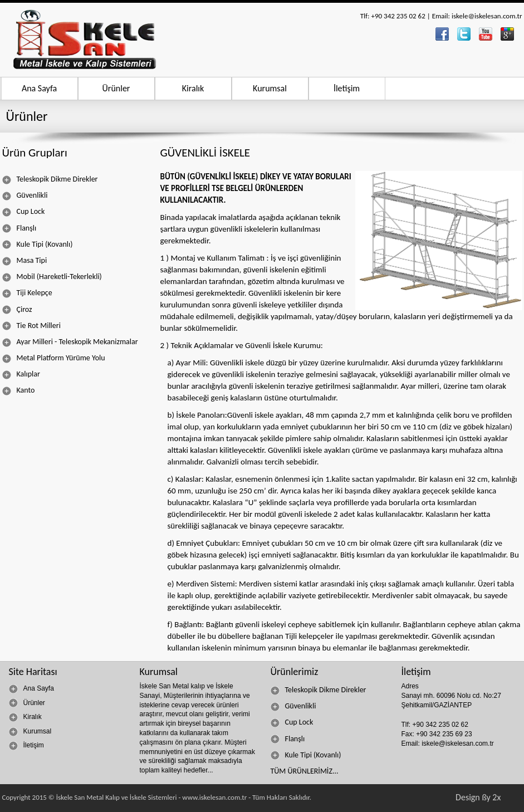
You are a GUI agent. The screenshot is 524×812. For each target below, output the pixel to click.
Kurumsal (270, 88)
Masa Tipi (25, 261)
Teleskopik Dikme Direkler (50, 179)
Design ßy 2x (478, 797)
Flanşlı (19, 228)
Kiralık (193, 88)
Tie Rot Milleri (31, 326)
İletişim (347, 88)
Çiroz (17, 310)
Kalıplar (21, 374)
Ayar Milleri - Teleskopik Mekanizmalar (70, 342)
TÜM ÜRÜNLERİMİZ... (305, 771)
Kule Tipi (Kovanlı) (38, 244)
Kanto (19, 390)
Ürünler (116, 88)
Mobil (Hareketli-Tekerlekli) (52, 277)
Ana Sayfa (39, 88)
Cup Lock (24, 212)
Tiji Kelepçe (27, 293)
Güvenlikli (25, 195)
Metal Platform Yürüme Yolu (54, 358)
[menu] (73, 285)
